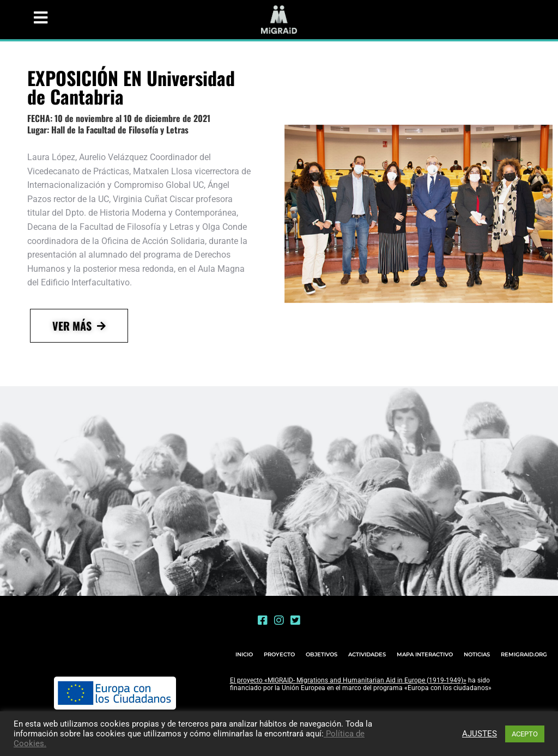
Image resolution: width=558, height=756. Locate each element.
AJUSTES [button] (480, 734)
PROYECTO (279, 654)
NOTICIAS (477, 654)
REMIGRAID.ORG (524, 654)
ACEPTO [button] (525, 734)
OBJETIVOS (322, 654)
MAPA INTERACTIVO (425, 654)
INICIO (244, 654)
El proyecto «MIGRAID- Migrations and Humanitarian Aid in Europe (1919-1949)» (348, 680)
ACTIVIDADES (367, 654)
